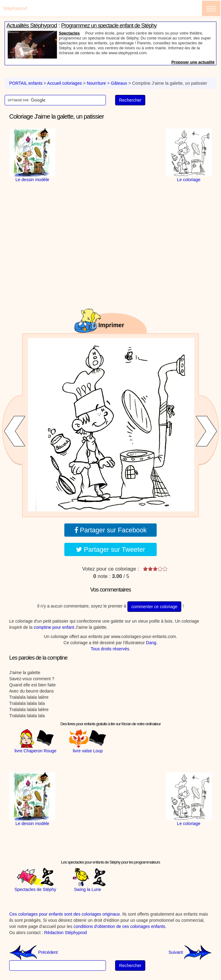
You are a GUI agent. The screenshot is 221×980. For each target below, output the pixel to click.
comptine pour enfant (54, 627)
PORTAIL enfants (26, 83)
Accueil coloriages (64, 83)
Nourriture (96, 83)
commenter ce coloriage (154, 607)
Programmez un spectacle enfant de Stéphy (109, 26)
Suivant (190, 952)
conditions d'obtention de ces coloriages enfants (119, 926)
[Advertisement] (110, 167)
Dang (151, 643)
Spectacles (69, 33)
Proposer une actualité (193, 62)
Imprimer (111, 325)
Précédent (34, 952)
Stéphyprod (15, 8)
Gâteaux (119, 83)
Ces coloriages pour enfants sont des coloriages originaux (65, 914)
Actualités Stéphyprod (32, 25)
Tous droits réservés (110, 649)
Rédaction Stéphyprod (66, 933)
